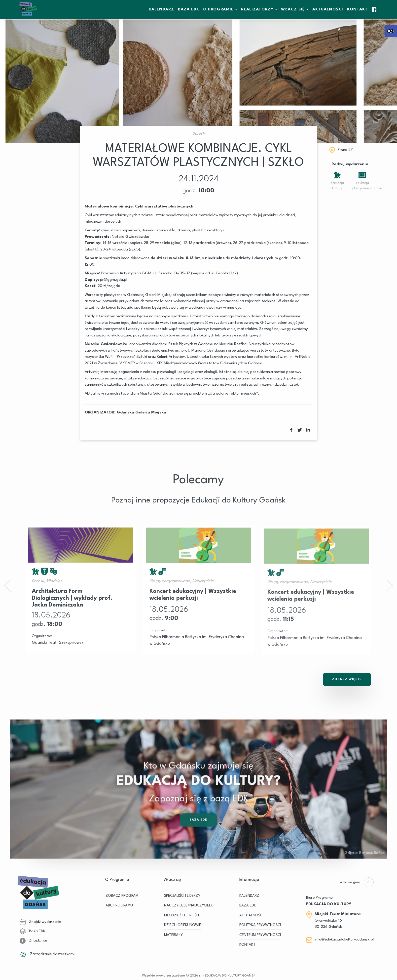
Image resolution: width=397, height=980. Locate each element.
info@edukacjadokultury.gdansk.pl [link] (344, 939)
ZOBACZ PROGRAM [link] (122, 896)
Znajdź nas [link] (34, 940)
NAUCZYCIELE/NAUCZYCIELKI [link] (189, 906)
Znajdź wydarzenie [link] (40, 922)
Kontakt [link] (357, 9)
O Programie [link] (218, 9)
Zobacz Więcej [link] (347, 679)
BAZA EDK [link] (189, 9)
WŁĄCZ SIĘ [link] (293, 9)
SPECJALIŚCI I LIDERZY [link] (182, 896)
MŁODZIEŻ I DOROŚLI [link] (181, 916)
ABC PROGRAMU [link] (119, 906)
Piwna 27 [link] (345, 150)
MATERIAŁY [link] (173, 935)
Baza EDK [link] (199, 834)
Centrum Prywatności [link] (260, 935)
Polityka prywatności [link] (260, 925)
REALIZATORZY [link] (257, 9)
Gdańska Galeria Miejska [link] (141, 412)
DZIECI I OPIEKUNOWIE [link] (183, 925)
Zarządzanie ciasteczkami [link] (47, 954)
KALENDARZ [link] (161, 9)
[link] (391, 31)
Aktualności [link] (328, 9)
